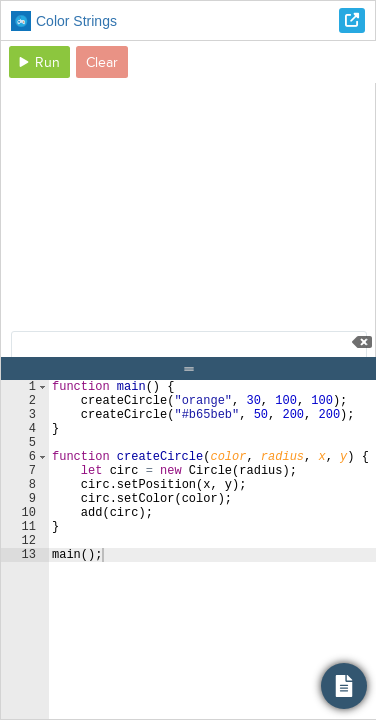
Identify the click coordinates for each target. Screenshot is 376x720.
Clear (102, 62)
